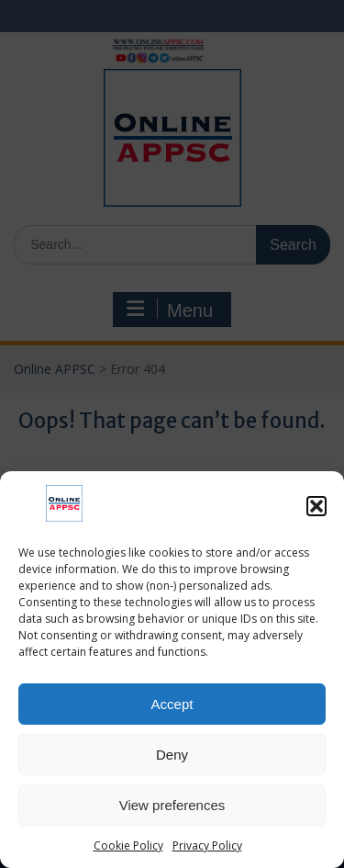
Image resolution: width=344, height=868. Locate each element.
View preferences (172, 805)
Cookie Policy (128, 845)
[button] (316, 506)
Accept (172, 704)
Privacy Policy (207, 845)
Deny (172, 755)
